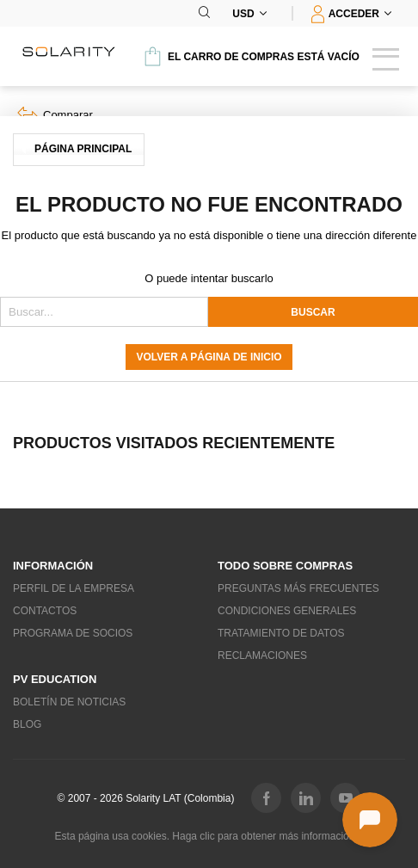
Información (53, 566)
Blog (27, 724)
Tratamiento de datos (281, 633)
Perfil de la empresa (74, 588)
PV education (55, 679)
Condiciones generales (287, 611)
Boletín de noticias (69, 702)
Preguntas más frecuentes (298, 588)
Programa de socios (73, 633)
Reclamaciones (262, 656)
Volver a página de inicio (209, 357)
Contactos (45, 611)
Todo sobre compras (285, 566)
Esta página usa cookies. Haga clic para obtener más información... (209, 836)
